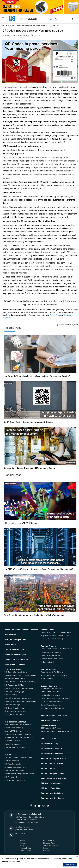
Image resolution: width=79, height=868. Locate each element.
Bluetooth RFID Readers (13, 744)
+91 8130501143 (21, 834)
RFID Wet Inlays (10, 682)
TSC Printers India (66, 649)
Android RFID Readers (12, 741)
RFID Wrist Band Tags (12, 701)
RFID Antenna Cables (12, 777)
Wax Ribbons (58, 672)
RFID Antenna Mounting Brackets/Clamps (19, 774)
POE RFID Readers (27, 738)
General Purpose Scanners (50, 705)
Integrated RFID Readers (13, 731)
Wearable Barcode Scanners (51, 689)
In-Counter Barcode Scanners (51, 702)
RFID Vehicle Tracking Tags (14, 692)
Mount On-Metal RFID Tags (14, 679)
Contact (46, 851)
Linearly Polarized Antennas (14, 767)
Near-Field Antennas (12, 761)
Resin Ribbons (46, 672)
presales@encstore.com (25, 830)
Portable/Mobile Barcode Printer (52, 659)
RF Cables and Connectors (14, 780)
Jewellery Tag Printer (65, 731)
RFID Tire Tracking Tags (26, 688)
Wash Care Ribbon (48, 679)
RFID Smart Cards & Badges (14, 708)
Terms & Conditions (51, 846)
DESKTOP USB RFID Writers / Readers (18, 734)
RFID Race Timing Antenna (14, 764)
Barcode (37, 35)
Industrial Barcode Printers (51, 655)
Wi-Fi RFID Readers (11, 738)
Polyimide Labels (64, 636)
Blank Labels (57, 639)
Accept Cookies (70, 865)
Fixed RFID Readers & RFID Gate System (18, 725)
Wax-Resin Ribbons (48, 675)
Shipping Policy (49, 843)
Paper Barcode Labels (49, 632)
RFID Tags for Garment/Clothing (16, 672)
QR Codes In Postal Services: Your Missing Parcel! (38, 25)
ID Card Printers (47, 662)
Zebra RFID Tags (31, 675)
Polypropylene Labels (48, 636)
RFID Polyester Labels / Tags (14, 685)
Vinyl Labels (45, 639)
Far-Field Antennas (28, 757)
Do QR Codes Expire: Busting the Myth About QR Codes (28, 422)
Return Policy (49, 841)
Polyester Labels (65, 632)
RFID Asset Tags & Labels (13, 675)
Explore (23, 843)
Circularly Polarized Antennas (15, 771)
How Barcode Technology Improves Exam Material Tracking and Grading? (37, 376)
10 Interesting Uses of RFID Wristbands (21, 523)
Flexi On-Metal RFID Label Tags (15, 711)
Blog (12, 25)
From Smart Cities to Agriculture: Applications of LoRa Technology (34, 615)
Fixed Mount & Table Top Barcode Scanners (56, 698)
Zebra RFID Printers (48, 731)
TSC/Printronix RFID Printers (51, 728)
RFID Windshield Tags (12, 705)
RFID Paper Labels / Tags (27, 682)
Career (46, 848)
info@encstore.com (23, 827)
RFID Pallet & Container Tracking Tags (18, 698)
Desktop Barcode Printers (50, 652)
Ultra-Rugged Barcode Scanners (52, 708)
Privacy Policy (55, 315)
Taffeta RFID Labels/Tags (13, 715)
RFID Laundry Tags (11, 695)
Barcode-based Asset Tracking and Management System (29, 468)
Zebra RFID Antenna (11, 757)
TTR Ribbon (61, 675)
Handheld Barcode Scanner (51, 695)
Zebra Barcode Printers (49, 649)
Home (5, 25)
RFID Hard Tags (10, 688)
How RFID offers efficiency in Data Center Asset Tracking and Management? (38, 569)
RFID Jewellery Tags (29, 701)
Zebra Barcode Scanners (50, 692)
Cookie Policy (25, 851)
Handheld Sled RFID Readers (15, 747)
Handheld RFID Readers (13, 728)
